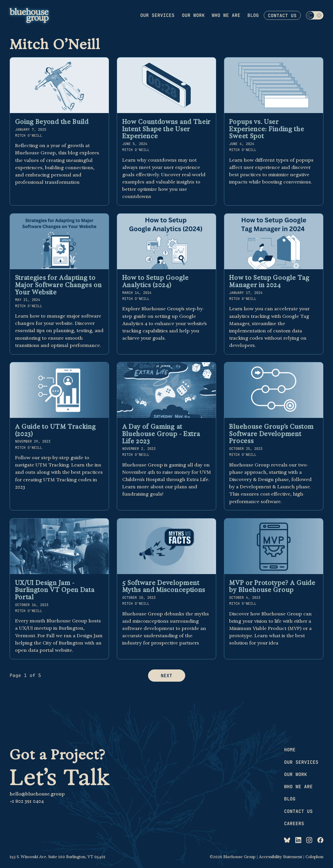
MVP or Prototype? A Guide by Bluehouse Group (272, 586)
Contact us (282, 15)
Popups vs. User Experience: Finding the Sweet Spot (267, 129)
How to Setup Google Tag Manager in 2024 (269, 281)
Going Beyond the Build (52, 122)
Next (166, 676)
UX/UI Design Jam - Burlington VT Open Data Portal (55, 590)
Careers (294, 823)
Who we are (226, 15)
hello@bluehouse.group (37, 794)
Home (290, 750)
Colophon (314, 857)
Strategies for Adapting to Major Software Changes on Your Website (59, 285)
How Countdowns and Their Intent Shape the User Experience (167, 129)
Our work (193, 15)
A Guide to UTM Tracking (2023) (56, 430)
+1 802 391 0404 (27, 801)
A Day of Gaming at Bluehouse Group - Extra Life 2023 (161, 434)
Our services (157, 15)
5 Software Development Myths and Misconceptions (164, 586)
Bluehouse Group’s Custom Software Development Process (271, 434)
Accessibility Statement (280, 857)
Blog (253, 15)
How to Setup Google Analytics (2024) (156, 281)
